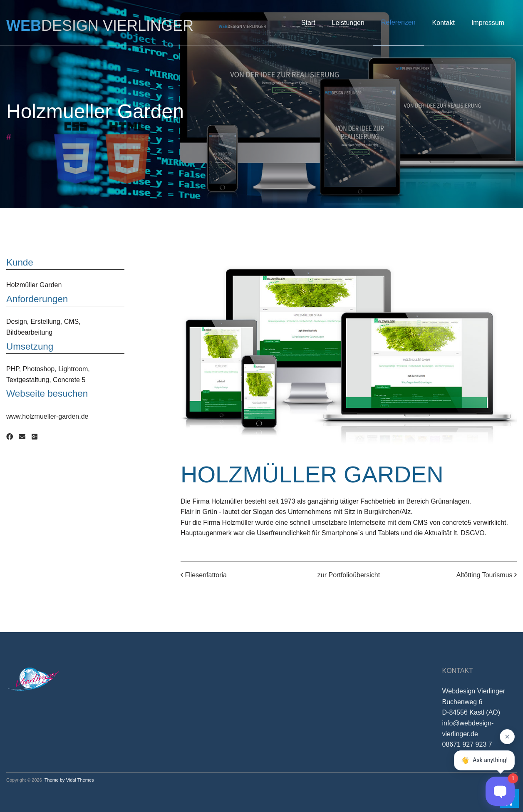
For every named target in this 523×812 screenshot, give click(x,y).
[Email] (22, 437)
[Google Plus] (35, 437)
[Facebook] (10, 437)
